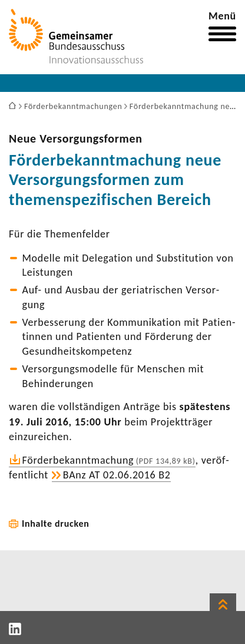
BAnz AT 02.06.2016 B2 (117, 475)
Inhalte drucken (56, 524)
